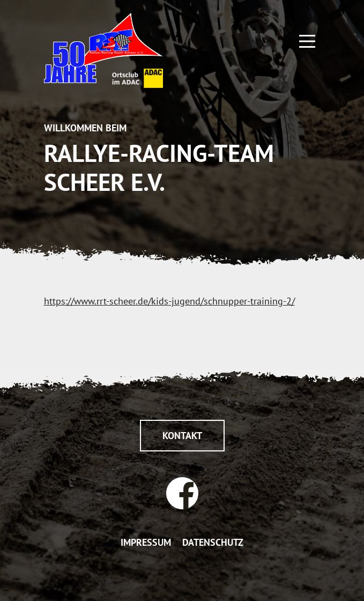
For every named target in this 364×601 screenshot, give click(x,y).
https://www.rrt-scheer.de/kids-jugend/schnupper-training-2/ (169, 301)
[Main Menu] (307, 40)
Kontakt (182, 436)
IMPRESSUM (146, 542)
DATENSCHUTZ (213, 542)
